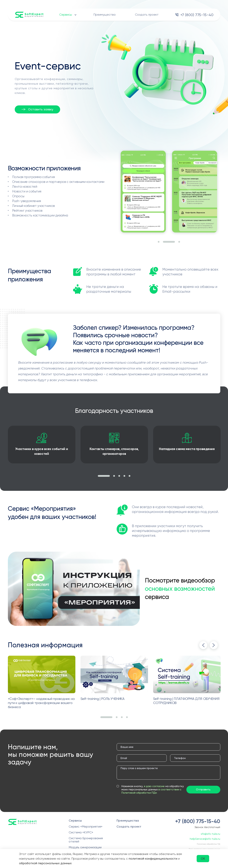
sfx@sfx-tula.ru (210, 834)
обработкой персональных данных (45, 863)
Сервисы (66, 14)
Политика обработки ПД (208, 844)
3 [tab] (179, 242)
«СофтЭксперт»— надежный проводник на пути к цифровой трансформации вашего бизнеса (41, 703)
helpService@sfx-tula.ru (205, 839)
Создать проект (147, 14)
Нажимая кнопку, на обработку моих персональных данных (153, 789)
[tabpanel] (143, 192)
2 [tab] (169, 242)
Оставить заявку (41, 109)
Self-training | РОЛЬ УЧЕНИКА (103, 699)
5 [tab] (130, 476)
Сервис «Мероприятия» (86, 826)
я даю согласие (154, 786)
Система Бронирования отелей (86, 840)
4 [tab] (124, 476)
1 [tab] (159, 242)
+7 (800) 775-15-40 (197, 15)
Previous (203, 645)
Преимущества (104, 14)
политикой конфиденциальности (153, 858)
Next (214, 645)
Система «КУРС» (81, 832)
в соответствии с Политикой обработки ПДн (151, 791)
